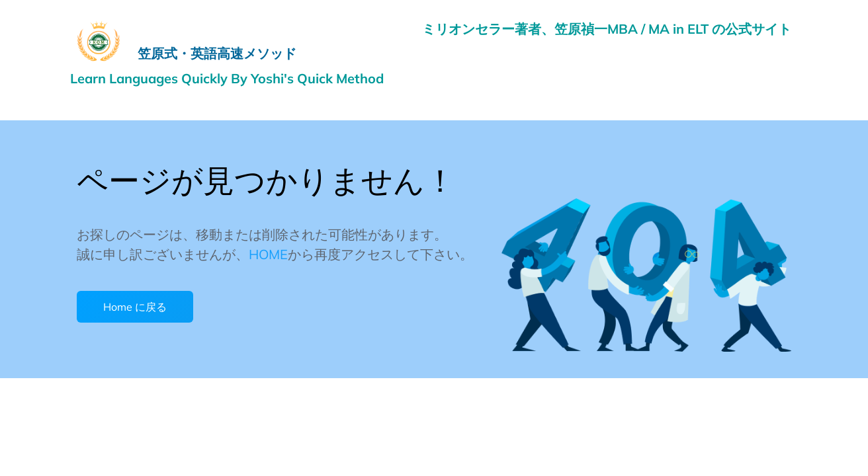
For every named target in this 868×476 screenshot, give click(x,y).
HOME (268, 254)
